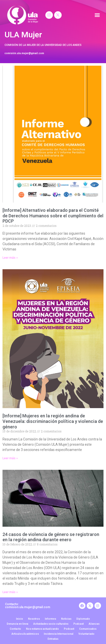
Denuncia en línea (18, 624)
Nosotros (34, 619)
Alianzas (94, 624)
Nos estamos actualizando (42, 629)
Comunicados (88, 629)
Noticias (66, 619)
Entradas (53, 639)
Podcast (79, 624)
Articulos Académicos (25, 634)
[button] (97, 15)
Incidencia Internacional (59, 634)
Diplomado (83, 619)
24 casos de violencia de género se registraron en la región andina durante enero (51, 537)
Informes (50, 619)
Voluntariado (86, 634)
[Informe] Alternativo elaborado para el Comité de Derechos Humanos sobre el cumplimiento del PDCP (53, 216)
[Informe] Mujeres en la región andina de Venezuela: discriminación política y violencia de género (53, 421)
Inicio (20, 619)
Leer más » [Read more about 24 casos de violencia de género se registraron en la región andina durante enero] (10, 592)
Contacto (15, 629)
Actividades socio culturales (51, 624)
